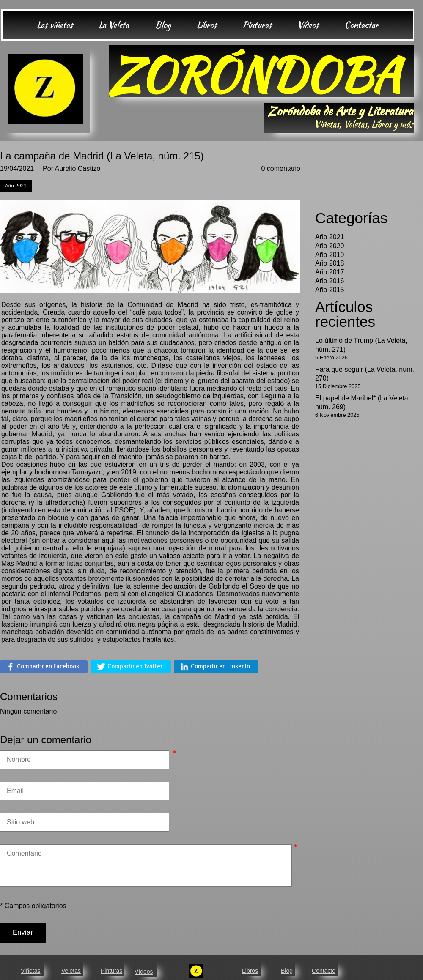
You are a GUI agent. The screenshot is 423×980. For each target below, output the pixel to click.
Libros (250, 971)
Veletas (71, 971)
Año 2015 (330, 290)
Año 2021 (330, 237)
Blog (287, 971)
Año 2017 (330, 272)
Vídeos (144, 972)
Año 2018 (330, 263)
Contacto (324, 971)
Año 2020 (330, 246)
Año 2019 (330, 255)
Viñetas (30, 971)
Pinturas (111, 971)
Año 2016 (330, 281)
